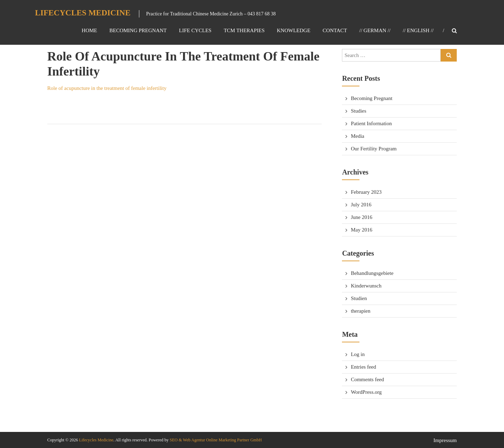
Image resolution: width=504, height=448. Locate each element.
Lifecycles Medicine (83, 13)
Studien (359, 298)
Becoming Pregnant (138, 30)
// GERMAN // (375, 30)
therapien (360, 311)
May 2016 (361, 230)
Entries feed (363, 367)
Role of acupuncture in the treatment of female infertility (107, 88)
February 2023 (366, 192)
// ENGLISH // (418, 30)
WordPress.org (366, 392)
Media (357, 136)
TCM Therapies (244, 30)
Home (89, 30)
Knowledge (294, 30)
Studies (358, 111)
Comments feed (367, 379)
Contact (335, 30)
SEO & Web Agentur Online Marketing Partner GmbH (215, 440)
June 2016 (361, 217)
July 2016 (361, 205)
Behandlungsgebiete (372, 273)
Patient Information (371, 123)
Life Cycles (195, 30)
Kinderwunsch (366, 286)
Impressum (445, 440)
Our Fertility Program (374, 149)
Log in (358, 354)
